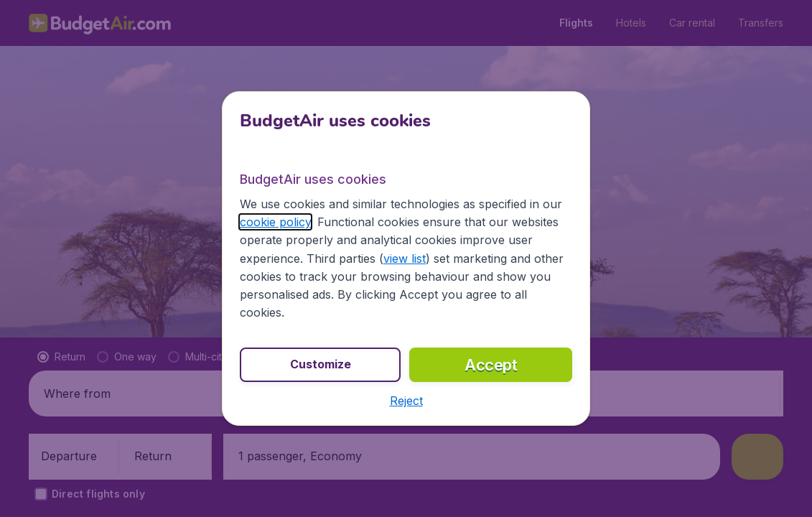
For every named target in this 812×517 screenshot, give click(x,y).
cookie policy (275, 222)
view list (405, 258)
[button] (406, 401)
